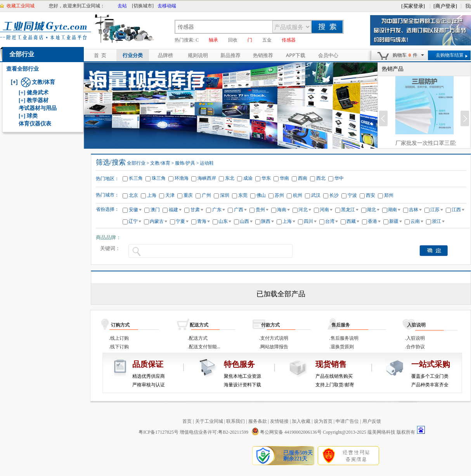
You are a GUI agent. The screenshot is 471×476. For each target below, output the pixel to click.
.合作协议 (415, 347)
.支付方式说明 (274, 338)
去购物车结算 (450, 55)
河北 (305, 210)
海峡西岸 (207, 178)
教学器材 (38, 100)
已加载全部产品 (281, 294)
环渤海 (182, 178)
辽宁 (135, 221)
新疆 (396, 221)
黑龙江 (350, 210)
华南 (284, 178)
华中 (339, 178)
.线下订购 (119, 347)
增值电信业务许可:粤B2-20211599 (214, 432)
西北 (321, 178)
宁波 (352, 195)
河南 (326, 210)
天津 (170, 195)
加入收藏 (301, 421)
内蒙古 (158, 221)
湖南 (394, 210)
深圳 (225, 195)
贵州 (262, 210)
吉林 (415, 210)
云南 (417, 221)
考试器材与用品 (38, 108)
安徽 (135, 210)
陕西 (268, 221)
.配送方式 (198, 338)
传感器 (289, 40)
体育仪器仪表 (35, 124)
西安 (371, 195)
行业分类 (133, 55)
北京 (133, 195)
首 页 (100, 55)
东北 (230, 178)
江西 (458, 210)
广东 (219, 210)
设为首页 (323, 421)
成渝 (248, 178)
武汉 (316, 195)
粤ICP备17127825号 (158, 432)
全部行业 (22, 54)
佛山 (261, 195)
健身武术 (38, 93)
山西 (246, 221)
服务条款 (258, 421)
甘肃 (197, 210)
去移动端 (167, 6)
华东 (266, 178)
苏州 (279, 195)
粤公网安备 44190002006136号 (287, 432)
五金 (267, 40)
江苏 (437, 210)
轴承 (213, 40)
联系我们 (235, 421)
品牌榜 (165, 55)
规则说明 (198, 55)
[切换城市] (143, 6)
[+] (14, 82)
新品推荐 (230, 55)
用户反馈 (372, 421)
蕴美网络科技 (381, 432)
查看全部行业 (23, 69)
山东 (225, 221)
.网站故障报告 (274, 347)
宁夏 (182, 221)
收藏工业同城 (21, 6)
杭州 (298, 195)
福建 (175, 210)
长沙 (334, 195)
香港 (374, 221)
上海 (152, 195)
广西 (240, 210)
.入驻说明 (415, 338)
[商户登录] (445, 6)
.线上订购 (119, 338)
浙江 (438, 221)
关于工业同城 (209, 421)
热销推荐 (263, 55)
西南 (303, 178)
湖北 (373, 210)
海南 (283, 210)
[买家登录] (413, 6)
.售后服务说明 (344, 338)
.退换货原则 (342, 347)
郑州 (389, 195)
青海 (203, 221)
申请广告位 (347, 421)
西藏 (353, 221)
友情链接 (279, 421)
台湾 (332, 221)
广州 (206, 195)
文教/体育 (38, 82)
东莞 (243, 195)
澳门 (155, 210)
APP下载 (296, 55)
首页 (187, 421)
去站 (122, 6)
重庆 (188, 195)
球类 (32, 116)
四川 (310, 221)
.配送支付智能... (204, 347)
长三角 (136, 178)
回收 (233, 40)
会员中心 (328, 55)
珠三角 (159, 178)
